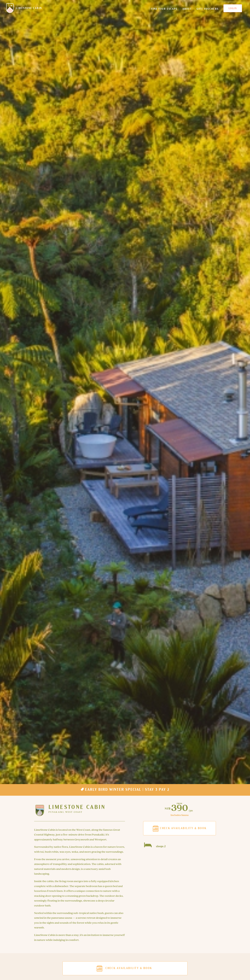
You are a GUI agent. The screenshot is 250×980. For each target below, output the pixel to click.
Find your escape (164, 10)
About (187, 10)
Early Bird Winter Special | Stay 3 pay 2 (125, 789)
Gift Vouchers (208, 10)
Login (233, 9)
